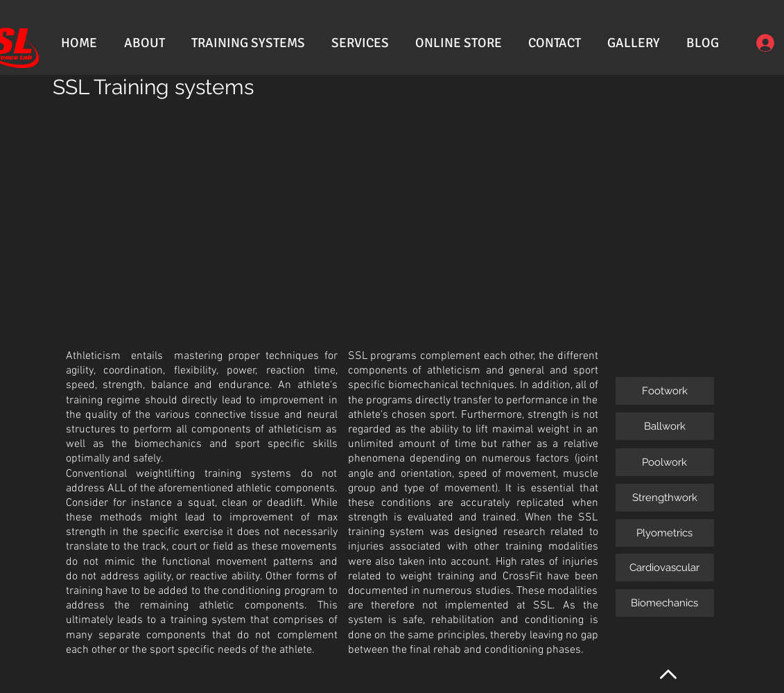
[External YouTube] (343, 219)
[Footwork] (665, 391)
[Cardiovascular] (665, 568)
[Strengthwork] (665, 498)
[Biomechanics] (665, 603)
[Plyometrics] (665, 533)
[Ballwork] (665, 426)
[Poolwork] (665, 462)
